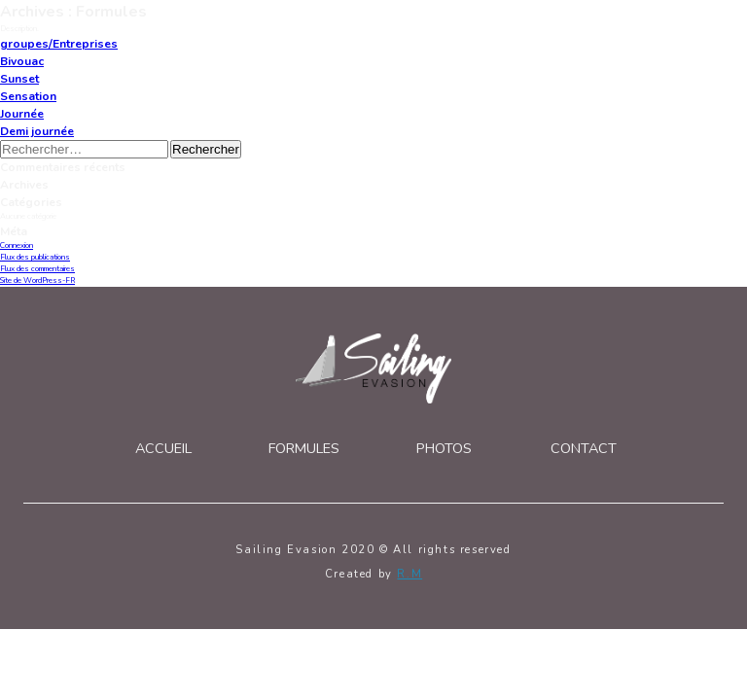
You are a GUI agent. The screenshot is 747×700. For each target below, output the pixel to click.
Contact (584, 448)
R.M (409, 574)
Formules (304, 448)
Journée (22, 114)
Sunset (19, 79)
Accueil (163, 448)
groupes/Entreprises (59, 44)
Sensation (28, 96)
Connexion (17, 245)
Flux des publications (35, 257)
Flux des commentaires (37, 269)
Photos (444, 448)
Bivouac (22, 61)
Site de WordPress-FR (37, 280)
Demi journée (37, 131)
